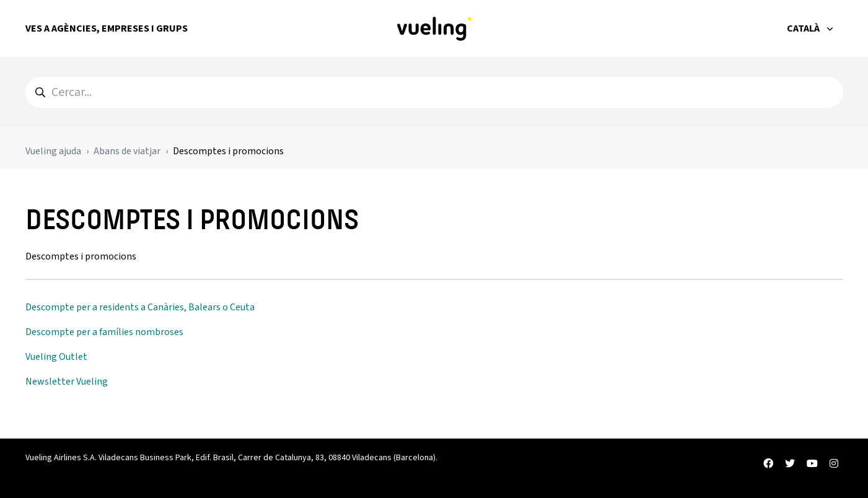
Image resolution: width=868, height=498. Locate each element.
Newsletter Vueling (67, 382)
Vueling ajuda (53, 151)
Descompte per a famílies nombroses (104, 332)
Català (804, 28)
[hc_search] (434, 92)
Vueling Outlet (56, 357)
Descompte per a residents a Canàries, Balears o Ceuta (140, 307)
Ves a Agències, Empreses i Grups (107, 28)
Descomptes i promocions (228, 151)
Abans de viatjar (127, 151)
